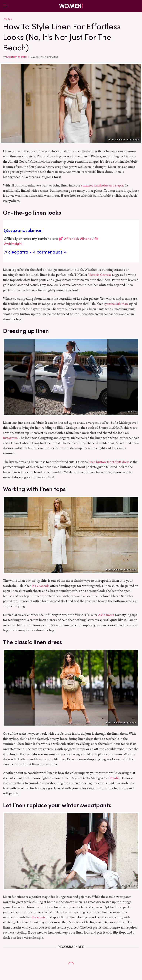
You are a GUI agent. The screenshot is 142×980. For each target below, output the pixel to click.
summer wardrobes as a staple (102, 185)
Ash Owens (106, 615)
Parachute (39, 917)
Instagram (131, 412)
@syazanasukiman (23, 230)
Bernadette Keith (16, 57)
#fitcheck (71, 239)
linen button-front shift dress (109, 462)
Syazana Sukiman (116, 304)
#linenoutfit (89, 239)
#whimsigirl (13, 244)
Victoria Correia (99, 275)
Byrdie (115, 778)
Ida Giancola (40, 586)
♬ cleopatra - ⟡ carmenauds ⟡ (35, 252)
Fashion (7, 19)
